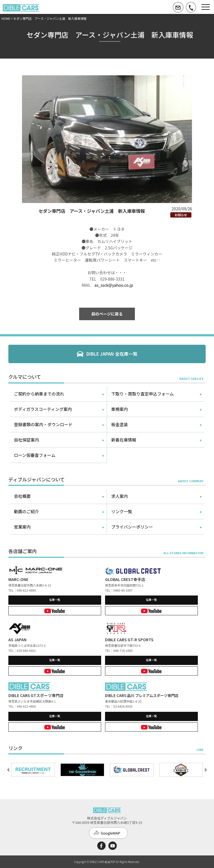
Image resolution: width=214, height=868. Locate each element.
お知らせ (181, 215)
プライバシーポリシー (132, 527)
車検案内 (120, 409)
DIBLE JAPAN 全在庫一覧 (112, 354)
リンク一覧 (122, 511)
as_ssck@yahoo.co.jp (114, 285)
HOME (6, 18)
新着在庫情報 (124, 440)
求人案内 (120, 496)
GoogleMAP (111, 833)
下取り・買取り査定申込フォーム (143, 394)
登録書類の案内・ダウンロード (43, 424)
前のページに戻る (107, 314)
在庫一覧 (55, 600)
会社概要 (22, 496)
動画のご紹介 (26, 511)
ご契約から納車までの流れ (39, 394)
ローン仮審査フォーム (35, 455)
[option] (33, 770)
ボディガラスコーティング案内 (43, 409)
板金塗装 (120, 424)
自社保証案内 (26, 440)
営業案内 (22, 527)
